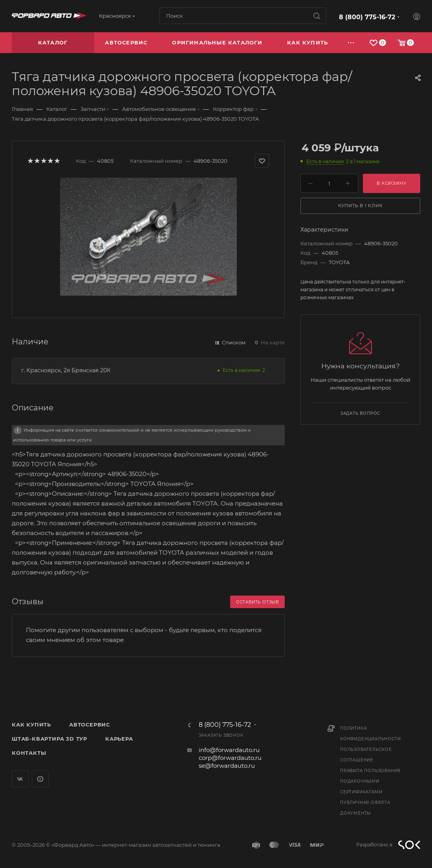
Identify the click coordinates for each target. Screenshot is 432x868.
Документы (356, 813)
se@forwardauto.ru (227, 766)
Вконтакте (20, 779)
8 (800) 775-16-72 (367, 17)
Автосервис (90, 725)
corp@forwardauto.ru (230, 758)
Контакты (29, 753)
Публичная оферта (365, 803)
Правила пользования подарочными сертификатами (370, 781)
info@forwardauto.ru (229, 750)
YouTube (40, 779)
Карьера (119, 739)
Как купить (31, 725)
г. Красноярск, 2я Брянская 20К (66, 370)
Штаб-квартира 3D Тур (49, 739)
